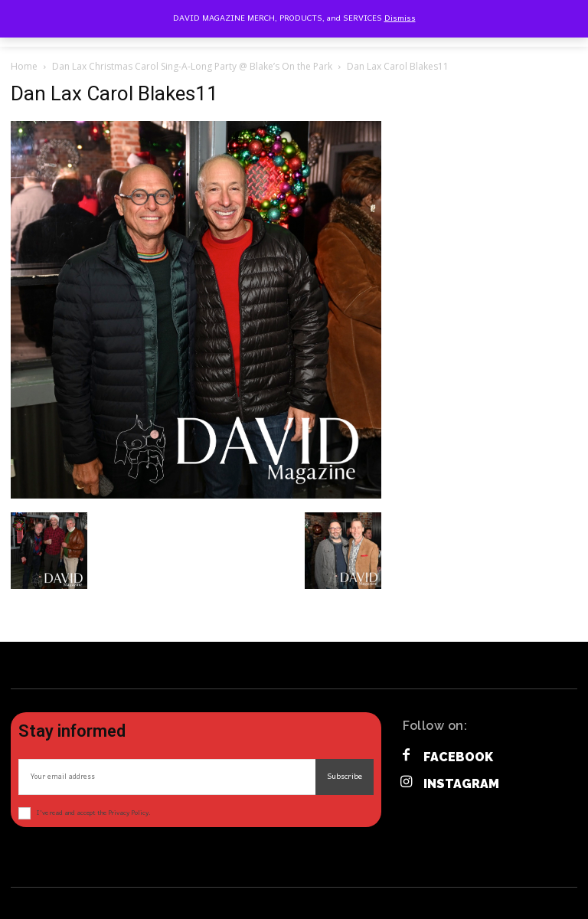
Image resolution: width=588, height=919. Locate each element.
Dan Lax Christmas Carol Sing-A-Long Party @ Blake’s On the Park (192, 66)
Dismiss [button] (400, 18)
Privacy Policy (128, 813)
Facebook (458, 757)
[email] (167, 777)
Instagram (461, 784)
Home (24, 66)
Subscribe (345, 777)
